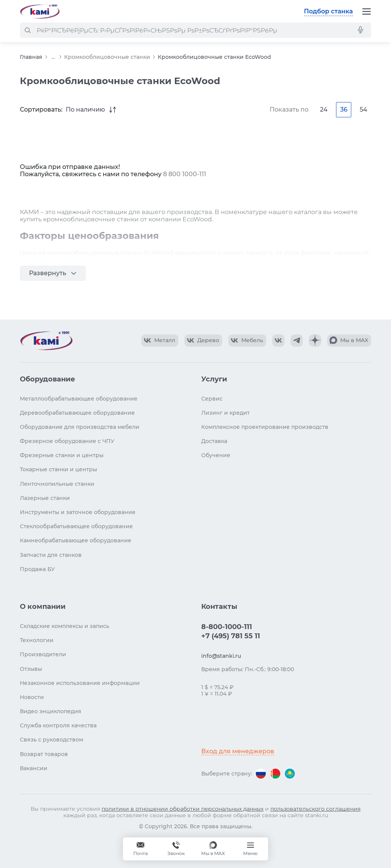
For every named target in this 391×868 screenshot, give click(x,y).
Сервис (212, 399)
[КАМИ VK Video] (160, 341)
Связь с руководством (52, 740)
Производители (43, 654)
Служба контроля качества (58, 725)
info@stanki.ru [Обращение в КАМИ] (221, 656)
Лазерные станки (45, 498)
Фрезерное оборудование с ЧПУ (67, 441)
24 (324, 110)
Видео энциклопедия (51, 711)
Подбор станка (328, 11)
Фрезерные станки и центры (62, 455)
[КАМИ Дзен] (315, 341)
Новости (32, 697)
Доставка (214, 441)
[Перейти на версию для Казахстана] (290, 774)
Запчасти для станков (51, 555)
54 (364, 110)
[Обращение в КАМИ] (141, 849)
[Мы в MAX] (213, 849)
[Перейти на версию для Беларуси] (275, 774)
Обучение (216, 455)
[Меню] (367, 11)
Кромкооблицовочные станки (107, 57)
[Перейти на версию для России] (261, 774)
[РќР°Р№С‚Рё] (27, 30)
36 (344, 110)
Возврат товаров (44, 754)
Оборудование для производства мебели (80, 427)
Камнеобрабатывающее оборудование (76, 540)
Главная (31, 57)
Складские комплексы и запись (65, 626)
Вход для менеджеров (238, 751)
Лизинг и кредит (225, 413)
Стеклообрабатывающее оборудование (76, 526)
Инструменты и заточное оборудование (78, 512)
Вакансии (34, 768)
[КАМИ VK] (278, 341)
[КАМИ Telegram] (297, 341)
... (53, 57)
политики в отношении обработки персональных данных (183, 809)
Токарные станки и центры (58, 469)
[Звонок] (176, 849)
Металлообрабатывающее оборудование (79, 399)
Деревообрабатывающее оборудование (77, 413)
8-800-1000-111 (227, 627)
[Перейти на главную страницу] (40, 11)
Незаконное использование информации (80, 683)
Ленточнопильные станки (57, 484)
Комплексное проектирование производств (265, 427)
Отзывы (31, 669)
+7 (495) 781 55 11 (231, 636)
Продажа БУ (37, 569)
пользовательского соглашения (315, 809)
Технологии (37, 640)
